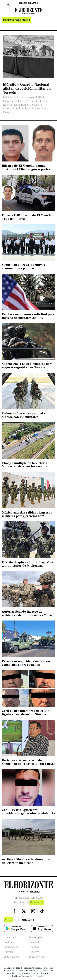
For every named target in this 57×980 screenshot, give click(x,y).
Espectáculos (11, 957)
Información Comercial (29, 898)
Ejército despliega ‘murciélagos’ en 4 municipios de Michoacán (28, 564)
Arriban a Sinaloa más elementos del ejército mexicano (26, 861)
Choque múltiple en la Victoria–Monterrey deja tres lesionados (25, 465)
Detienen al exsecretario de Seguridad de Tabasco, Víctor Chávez (28, 762)
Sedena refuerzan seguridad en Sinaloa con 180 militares (25, 415)
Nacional (34, 942)
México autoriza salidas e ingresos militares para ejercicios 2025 (27, 514)
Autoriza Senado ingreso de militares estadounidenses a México (28, 613)
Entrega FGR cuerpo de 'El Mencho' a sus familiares (28, 217)
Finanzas (34, 947)
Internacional (11, 947)
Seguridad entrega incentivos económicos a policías (23, 266)
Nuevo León (11, 937)
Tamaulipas (35, 937)
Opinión (8, 952)
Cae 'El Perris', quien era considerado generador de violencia (28, 812)
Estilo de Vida (37, 957)
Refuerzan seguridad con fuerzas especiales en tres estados (26, 663)
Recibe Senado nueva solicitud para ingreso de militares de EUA (28, 316)
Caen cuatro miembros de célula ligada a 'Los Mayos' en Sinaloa (26, 713)
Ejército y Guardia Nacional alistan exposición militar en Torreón (27, 88)
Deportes (34, 952)
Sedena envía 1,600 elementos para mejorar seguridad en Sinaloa (27, 366)
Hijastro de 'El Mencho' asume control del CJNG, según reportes (26, 167)
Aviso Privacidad (38, 976)
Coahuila (9, 942)
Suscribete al (29, 903)
